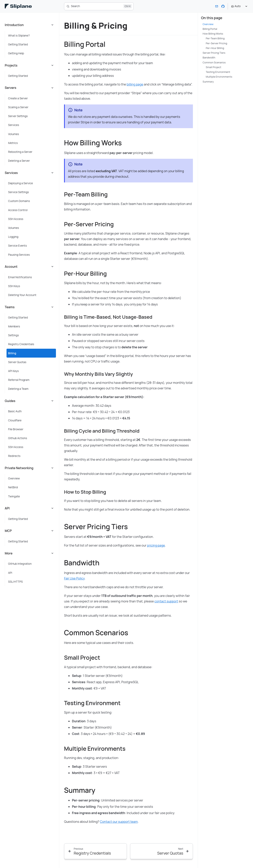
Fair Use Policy (74, 578)
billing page (135, 84)
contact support (166, 601)
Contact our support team (119, 822)
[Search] (99, 6)
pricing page (156, 545)
